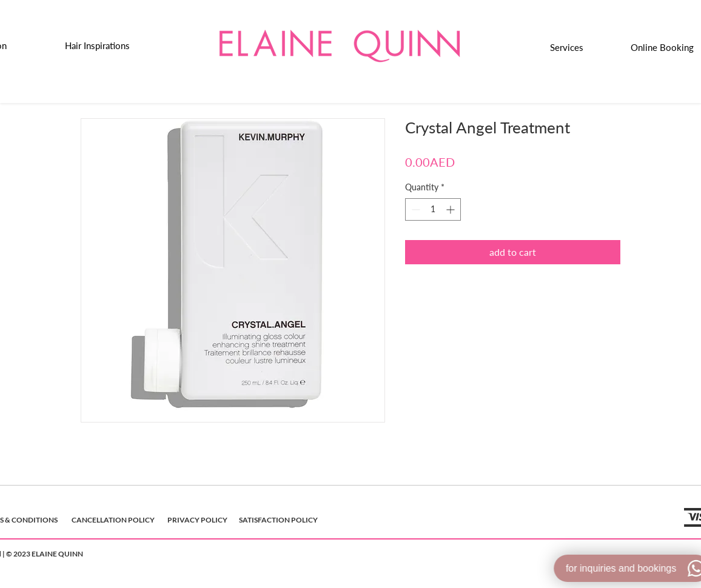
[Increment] (451, 209)
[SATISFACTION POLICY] (278, 520)
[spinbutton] (433, 209)
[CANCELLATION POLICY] (113, 520)
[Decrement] (414, 209)
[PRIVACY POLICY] (197, 520)
